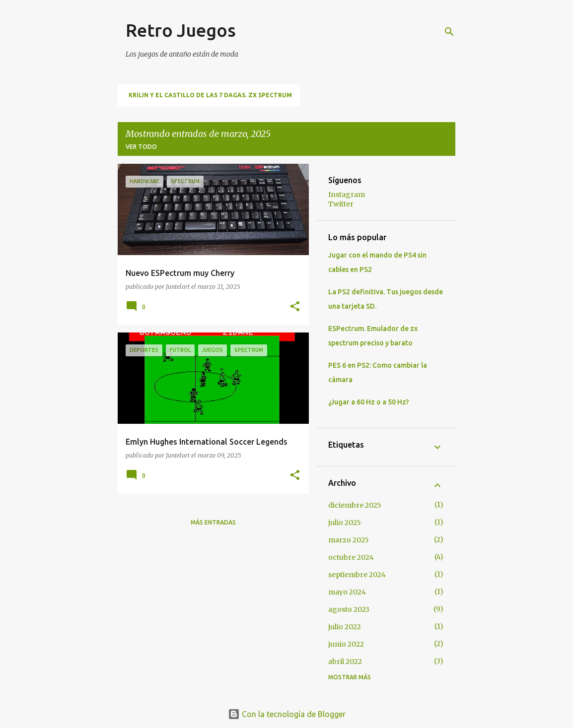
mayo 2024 (347, 592)
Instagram (347, 195)
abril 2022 (345, 662)
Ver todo (141, 147)
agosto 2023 (349, 609)
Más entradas (213, 522)
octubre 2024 (351, 557)
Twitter (341, 204)
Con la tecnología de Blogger (287, 714)
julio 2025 (345, 523)
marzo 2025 (349, 540)
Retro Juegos (181, 30)
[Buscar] (449, 32)
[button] (295, 307)
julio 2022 (345, 627)
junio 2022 (346, 644)
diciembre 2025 (355, 505)
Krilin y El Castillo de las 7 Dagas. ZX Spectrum (210, 95)
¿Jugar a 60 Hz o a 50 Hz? (369, 402)
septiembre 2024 (357, 575)
